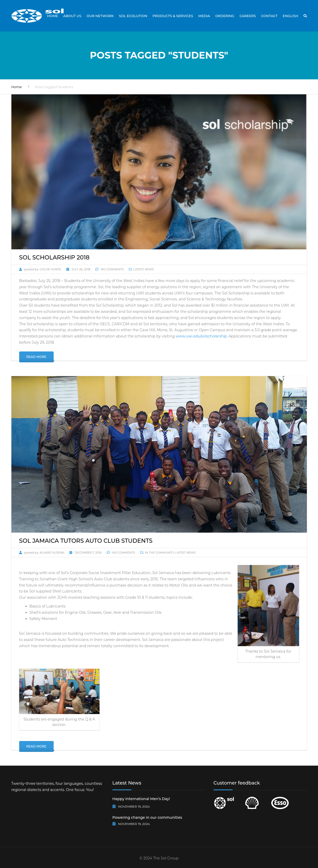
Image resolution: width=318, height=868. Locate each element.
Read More (36, 357)
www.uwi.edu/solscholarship (201, 336)
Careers (248, 16)
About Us (72, 16)
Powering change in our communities (147, 817)
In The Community (159, 553)
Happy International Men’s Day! (141, 799)
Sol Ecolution (133, 16)
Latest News (144, 269)
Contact (269, 16)
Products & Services (173, 16)
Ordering (225, 16)
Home (52, 16)
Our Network (100, 16)
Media (204, 16)
